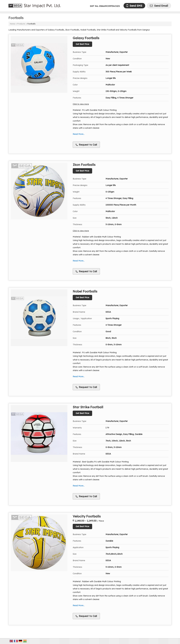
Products (21, 24)
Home (12, 24)
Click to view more (81, 104)
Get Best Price (82, 44)
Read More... (79, 134)
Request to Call (86, 145)
